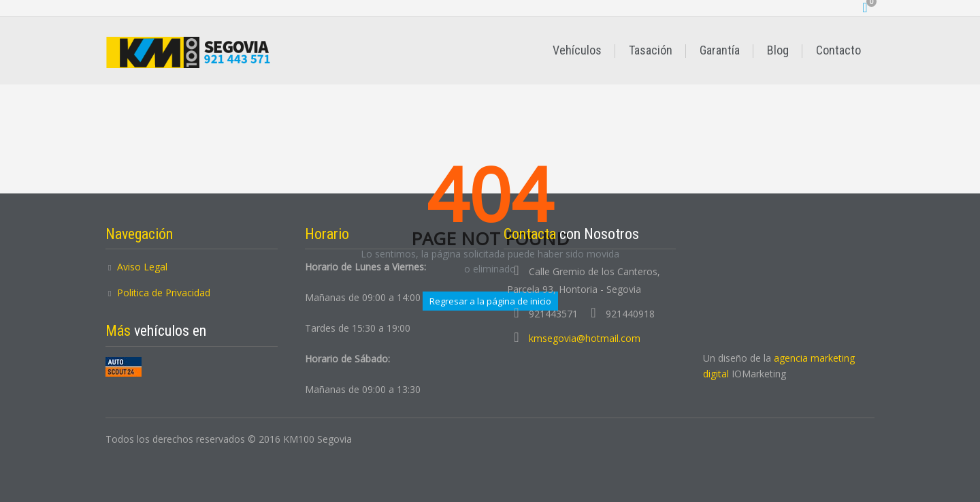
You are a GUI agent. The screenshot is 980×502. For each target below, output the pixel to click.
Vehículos (577, 50)
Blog (778, 50)
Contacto (838, 50)
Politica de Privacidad (164, 293)
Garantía (720, 50)
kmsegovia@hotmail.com (585, 338)
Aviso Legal (142, 267)
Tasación (651, 50)
